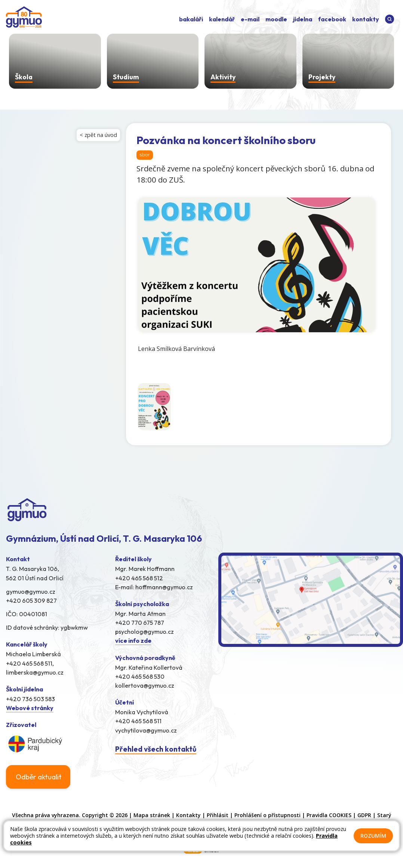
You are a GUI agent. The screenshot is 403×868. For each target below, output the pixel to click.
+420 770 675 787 (140, 623)
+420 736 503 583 (30, 700)
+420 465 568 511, (30, 664)
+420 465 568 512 (139, 578)
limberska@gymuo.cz (35, 673)
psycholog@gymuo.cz (144, 632)
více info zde (133, 641)
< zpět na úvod (98, 135)
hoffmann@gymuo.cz (164, 587)
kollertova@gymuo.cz (145, 686)
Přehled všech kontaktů (156, 750)
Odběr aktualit (39, 777)
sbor (145, 155)
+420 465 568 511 (138, 722)
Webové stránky (30, 709)
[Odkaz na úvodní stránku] (24, 18)
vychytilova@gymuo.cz (146, 731)
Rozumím (373, 836)
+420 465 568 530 (140, 677)
